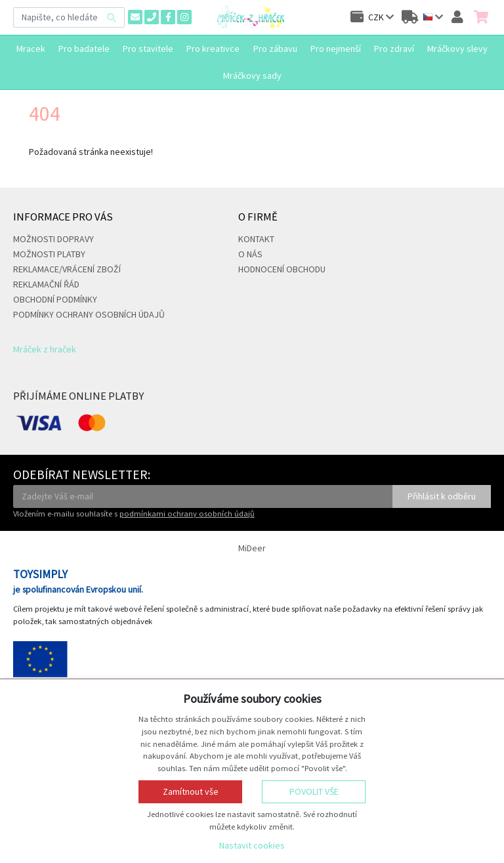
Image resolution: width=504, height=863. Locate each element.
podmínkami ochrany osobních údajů (187, 514)
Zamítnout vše (191, 791)
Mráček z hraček (45, 349)
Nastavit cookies (252, 845)
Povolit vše (314, 791)
